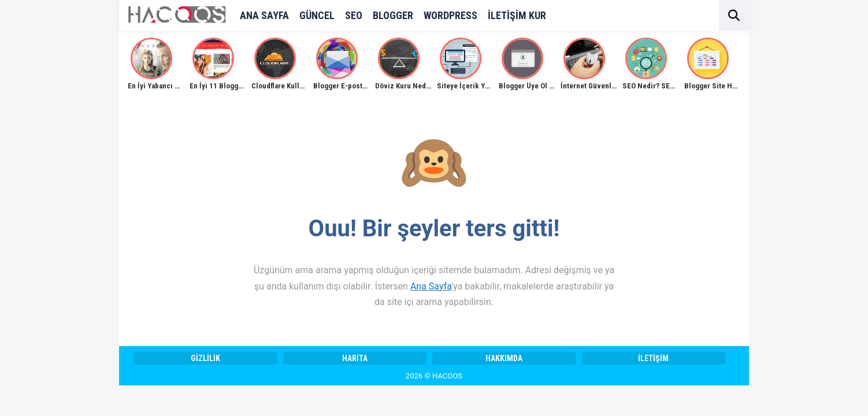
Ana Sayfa (431, 286)
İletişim (653, 358)
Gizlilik (205, 358)
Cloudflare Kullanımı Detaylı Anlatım (310, 86)
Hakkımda (504, 358)
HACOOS (447, 376)
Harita (355, 358)
